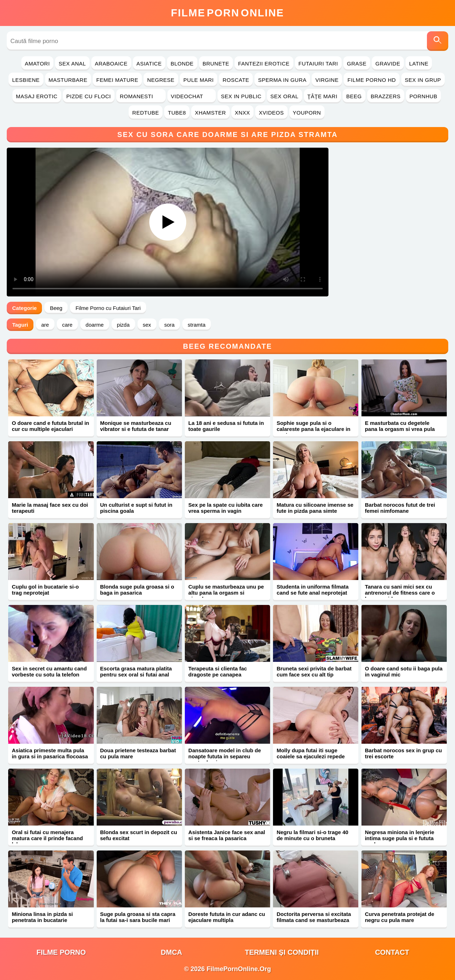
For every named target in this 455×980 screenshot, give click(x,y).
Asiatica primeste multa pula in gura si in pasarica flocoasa (50, 753)
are (45, 325)
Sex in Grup (423, 80)
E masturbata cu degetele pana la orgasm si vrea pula (400, 426)
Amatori (37, 64)
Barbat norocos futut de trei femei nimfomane (400, 508)
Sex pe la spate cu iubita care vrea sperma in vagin (226, 508)
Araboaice (111, 64)
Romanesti (141, 96)
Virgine (327, 80)
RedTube (146, 113)
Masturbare (68, 80)
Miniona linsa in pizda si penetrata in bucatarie (42, 917)
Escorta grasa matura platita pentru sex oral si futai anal (136, 671)
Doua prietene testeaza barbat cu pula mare (138, 753)
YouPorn (307, 113)
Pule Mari (199, 80)
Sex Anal (72, 64)
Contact (392, 952)
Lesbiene (26, 80)
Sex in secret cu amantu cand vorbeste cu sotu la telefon (49, 671)
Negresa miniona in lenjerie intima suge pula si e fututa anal (399, 838)
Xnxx (243, 113)
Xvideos (271, 113)
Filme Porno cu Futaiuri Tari (108, 308)
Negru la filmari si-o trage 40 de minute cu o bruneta (312, 835)
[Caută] (438, 41)
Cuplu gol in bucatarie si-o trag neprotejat (45, 590)
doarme (95, 325)
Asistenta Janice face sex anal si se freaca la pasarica (227, 835)
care (67, 325)
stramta (197, 325)
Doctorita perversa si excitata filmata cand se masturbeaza (314, 917)
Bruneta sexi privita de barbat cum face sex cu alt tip (314, 671)
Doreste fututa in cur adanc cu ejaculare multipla (227, 917)
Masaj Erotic (37, 96)
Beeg (354, 96)
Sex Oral (285, 96)
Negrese (161, 80)
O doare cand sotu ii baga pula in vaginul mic (403, 671)
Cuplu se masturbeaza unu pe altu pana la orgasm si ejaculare (226, 593)
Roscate (236, 80)
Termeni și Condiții (282, 952)
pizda (123, 325)
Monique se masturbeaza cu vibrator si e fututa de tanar (136, 426)
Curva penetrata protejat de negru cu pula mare (399, 917)
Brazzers (386, 96)
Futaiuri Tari (318, 64)
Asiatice (149, 64)
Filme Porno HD (371, 80)
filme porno (61, 952)
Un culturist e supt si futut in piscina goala (136, 508)
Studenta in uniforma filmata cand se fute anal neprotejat (313, 590)
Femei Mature (117, 80)
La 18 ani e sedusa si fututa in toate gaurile (226, 426)
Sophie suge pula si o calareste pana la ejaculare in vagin (314, 429)
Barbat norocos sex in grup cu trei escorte (403, 753)
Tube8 (177, 113)
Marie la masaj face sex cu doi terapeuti (50, 508)
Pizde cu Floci (89, 96)
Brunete (216, 64)
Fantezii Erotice (264, 64)
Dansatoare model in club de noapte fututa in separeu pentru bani (225, 756)
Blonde (182, 64)
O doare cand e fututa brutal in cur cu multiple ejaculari (50, 426)
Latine (419, 64)
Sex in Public (241, 96)
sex (147, 325)
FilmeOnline (227, 13)
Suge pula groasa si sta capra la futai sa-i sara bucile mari (138, 917)
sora (169, 325)
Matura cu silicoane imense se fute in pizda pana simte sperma (315, 511)
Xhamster (210, 113)
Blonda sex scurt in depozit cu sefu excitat (139, 835)
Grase (357, 64)
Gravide (388, 64)
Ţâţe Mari (323, 96)
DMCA (171, 952)
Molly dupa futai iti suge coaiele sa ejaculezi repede (311, 753)
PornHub (424, 96)
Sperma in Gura (282, 80)
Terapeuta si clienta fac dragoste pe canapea (218, 671)
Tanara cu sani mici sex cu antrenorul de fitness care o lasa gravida (400, 593)
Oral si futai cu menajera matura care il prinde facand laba (47, 838)
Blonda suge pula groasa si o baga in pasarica (137, 590)
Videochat (192, 96)
